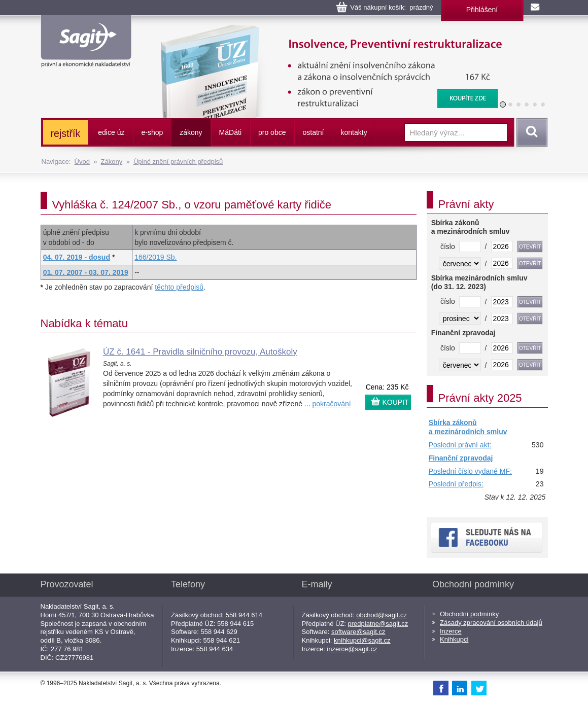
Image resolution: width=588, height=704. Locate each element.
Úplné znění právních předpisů (178, 162)
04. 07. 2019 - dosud (77, 257)
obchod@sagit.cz (382, 615)
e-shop (152, 132)
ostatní (313, 132)
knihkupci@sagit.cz (362, 640)
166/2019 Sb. (155, 257)
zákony (191, 132)
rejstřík (66, 133)
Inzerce (451, 631)
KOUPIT (396, 402)
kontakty (354, 132)
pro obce (272, 132)
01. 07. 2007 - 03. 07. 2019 (86, 272)
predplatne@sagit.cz (378, 624)
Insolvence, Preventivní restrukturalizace (322, 30)
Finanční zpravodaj (461, 458)
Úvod (82, 162)
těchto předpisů (179, 287)
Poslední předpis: (456, 484)
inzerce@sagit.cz (352, 649)
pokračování (331, 404)
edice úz (111, 132)
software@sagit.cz (358, 632)
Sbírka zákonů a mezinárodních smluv (468, 427)
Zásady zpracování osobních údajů (491, 623)
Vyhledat (530, 132)
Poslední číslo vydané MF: (470, 471)
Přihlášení (482, 10)
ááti (230, 132)
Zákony (112, 162)
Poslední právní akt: (460, 445)
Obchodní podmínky (469, 614)
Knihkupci (454, 639)
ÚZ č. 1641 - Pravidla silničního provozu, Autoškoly (200, 352)
